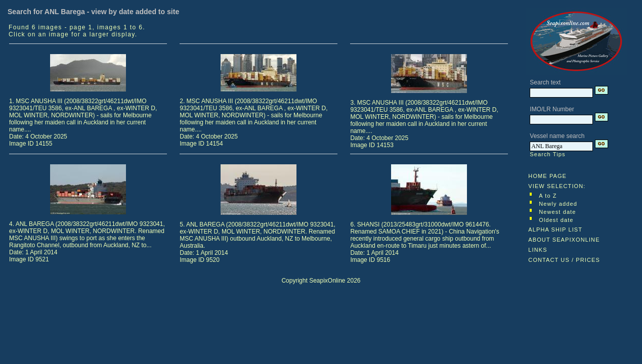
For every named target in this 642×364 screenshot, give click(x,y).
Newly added (558, 204)
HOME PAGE (547, 176)
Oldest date (556, 220)
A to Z (548, 196)
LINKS (538, 250)
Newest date (557, 212)
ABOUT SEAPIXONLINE (564, 240)
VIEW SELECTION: (557, 186)
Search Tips (547, 154)
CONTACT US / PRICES (564, 260)
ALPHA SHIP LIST (555, 230)
